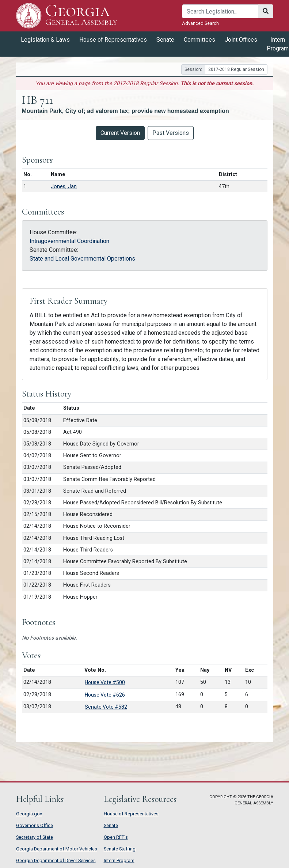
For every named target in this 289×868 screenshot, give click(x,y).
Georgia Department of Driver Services (56, 861)
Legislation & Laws (45, 40)
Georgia (81, 16)
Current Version (120, 133)
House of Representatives (113, 40)
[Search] (220, 11)
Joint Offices (241, 40)
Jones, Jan (64, 187)
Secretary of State (35, 837)
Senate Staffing (120, 849)
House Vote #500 (105, 682)
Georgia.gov (29, 814)
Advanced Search (200, 23)
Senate (165, 40)
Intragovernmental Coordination (69, 241)
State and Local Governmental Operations (82, 259)
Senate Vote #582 (106, 707)
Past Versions (171, 133)
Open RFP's (116, 837)
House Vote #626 (105, 695)
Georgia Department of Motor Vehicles (57, 849)
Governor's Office (35, 825)
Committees (199, 40)
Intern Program (119, 861)
